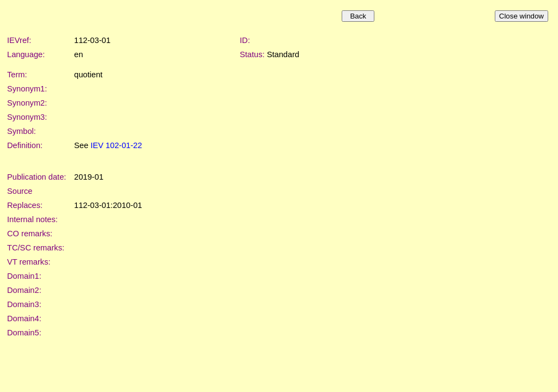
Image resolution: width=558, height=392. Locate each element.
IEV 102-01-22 (116, 145)
